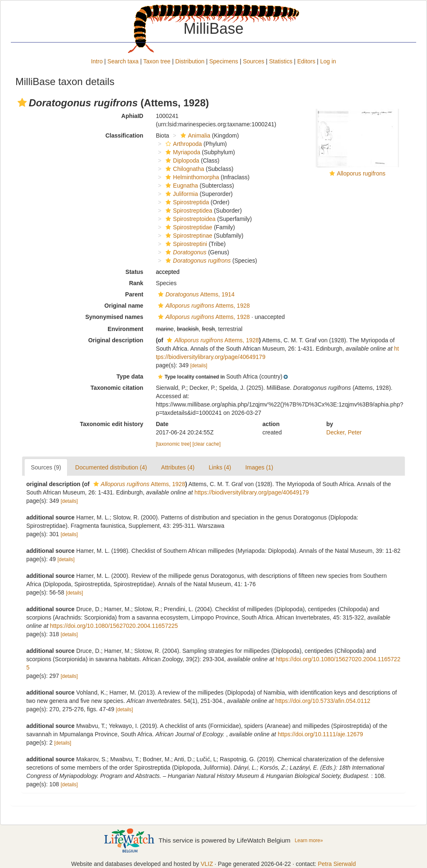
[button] (22, 103)
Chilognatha (184, 169)
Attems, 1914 (195, 294)
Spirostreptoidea (190, 219)
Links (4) (220, 467)
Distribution (190, 61)
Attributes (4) (178, 467)
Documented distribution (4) (111, 467)
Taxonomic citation (117, 388)
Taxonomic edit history (111, 424)
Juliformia (181, 194)
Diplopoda (181, 161)
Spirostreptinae (188, 236)
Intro (97, 61)
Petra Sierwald (337, 864)
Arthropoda (183, 144)
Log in (328, 61)
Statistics (281, 61)
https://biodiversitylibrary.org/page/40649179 (251, 492)
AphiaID (132, 116)
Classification (124, 135)
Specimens (224, 61)
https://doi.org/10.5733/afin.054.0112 (323, 701)
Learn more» (309, 840)
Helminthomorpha (191, 177)
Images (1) (259, 467)
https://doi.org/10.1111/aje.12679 (320, 734)
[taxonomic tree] (174, 444)
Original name (124, 306)
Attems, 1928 (203, 306)
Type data (130, 376)
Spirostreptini (185, 244)
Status (134, 272)
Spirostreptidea (188, 211)
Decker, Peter (344, 432)
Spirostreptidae (188, 227)
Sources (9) (46, 467)
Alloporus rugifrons (361, 173)
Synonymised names (114, 317)
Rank (136, 283)
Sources (253, 61)
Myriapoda (182, 152)
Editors (306, 61)
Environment (126, 329)
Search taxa (123, 61)
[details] (199, 366)
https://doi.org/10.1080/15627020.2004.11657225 (114, 626)
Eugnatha (181, 186)
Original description (116, 340)
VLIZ (207, 864)
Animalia (195, 135)
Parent (134, 294)
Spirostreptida (186, 202)
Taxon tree (157, 61)
